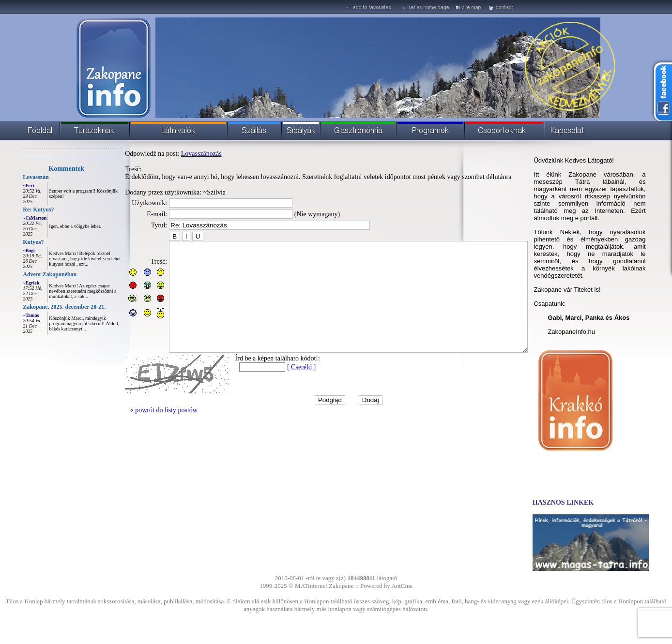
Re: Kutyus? (16, 210)
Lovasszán (14, 177)
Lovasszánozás (180, 154)
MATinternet (311, 586)
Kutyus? (11, 242)
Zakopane (341, 586)
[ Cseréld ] (280, 389)
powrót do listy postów (145, 432)
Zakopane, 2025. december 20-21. (42, 307)
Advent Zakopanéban (28, 274)
